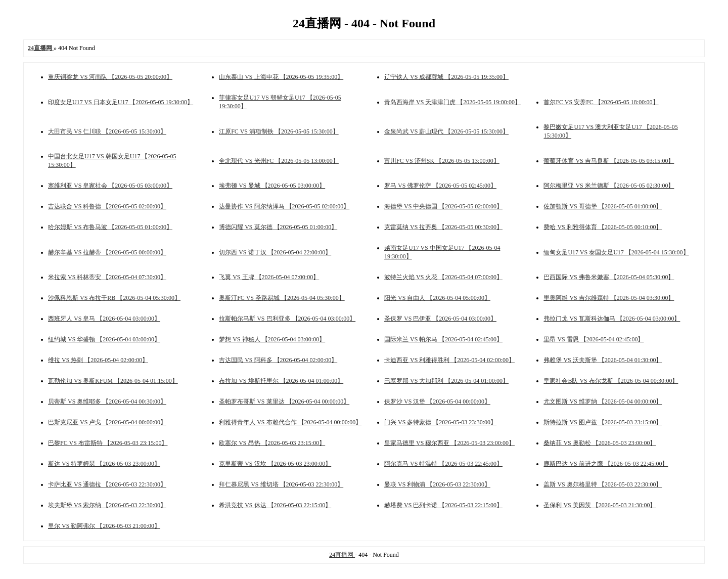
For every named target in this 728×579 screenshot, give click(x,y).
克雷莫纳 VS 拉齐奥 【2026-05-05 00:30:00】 (443, 227)
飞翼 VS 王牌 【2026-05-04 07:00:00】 (269, 277)
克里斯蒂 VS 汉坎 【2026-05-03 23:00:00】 (275, 464)
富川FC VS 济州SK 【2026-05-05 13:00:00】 (442, 161)
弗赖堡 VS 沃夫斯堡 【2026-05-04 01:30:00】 (603, 360)
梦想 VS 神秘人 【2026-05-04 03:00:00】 (272, 339)
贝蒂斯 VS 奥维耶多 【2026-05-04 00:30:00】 (107, 402)
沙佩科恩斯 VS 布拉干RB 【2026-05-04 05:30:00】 (114, 298)
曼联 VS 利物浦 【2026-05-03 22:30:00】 (437, 484)
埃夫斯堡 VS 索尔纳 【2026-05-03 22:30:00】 (107, 505)
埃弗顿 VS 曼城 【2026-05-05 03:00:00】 (272, 186)
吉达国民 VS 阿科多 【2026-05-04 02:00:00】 (278, 360)
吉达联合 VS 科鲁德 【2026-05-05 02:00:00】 (107, 206)
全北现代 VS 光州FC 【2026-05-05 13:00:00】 (279, 161)
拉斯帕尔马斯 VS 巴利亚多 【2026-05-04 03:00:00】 (287, 319)
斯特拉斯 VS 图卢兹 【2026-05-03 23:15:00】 (603, 422)
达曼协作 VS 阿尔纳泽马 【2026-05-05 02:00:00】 (284, 206)
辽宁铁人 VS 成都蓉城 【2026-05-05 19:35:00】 (446, 77)
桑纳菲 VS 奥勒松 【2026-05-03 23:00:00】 (600, 443)
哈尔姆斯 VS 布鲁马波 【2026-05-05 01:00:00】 (110, 227)
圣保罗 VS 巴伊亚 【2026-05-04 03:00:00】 (440, 319)
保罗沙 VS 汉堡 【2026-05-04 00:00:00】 (437, 402)
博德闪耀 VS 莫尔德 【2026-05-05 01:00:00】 (278, 227)
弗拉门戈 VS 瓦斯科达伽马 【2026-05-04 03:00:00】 (612, 319)
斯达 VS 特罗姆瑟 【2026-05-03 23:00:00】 (104, 464)
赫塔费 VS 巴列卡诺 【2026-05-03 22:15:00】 (443, 505)
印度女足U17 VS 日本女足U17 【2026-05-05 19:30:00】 (121, 102)
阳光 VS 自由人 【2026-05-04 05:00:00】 (437, 298)
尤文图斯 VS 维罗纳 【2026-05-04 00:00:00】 (603, 402)
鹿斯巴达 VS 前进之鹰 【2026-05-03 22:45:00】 (606, 464)
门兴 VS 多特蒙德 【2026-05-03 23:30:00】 (440, 422)
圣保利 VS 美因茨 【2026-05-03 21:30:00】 (600, 505)
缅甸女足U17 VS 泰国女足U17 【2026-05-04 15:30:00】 (616, 252)
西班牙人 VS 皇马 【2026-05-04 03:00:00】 (104, 319)
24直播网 (342, 555)
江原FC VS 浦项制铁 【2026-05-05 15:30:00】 (279, 131)
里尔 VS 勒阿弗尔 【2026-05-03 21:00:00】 (104, 526)
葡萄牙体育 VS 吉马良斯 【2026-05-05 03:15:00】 (609, 161)
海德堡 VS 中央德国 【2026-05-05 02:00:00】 (443, 206)
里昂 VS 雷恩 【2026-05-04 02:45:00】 (594, 339)
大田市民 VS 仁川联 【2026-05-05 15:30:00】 (107, 131)
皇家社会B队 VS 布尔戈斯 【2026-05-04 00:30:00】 (611, 381)
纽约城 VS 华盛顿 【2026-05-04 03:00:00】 (104, 339)
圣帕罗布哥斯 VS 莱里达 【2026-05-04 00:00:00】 (284, 402)
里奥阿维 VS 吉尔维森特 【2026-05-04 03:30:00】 (609, 298)
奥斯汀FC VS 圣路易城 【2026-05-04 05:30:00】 (282, 298)
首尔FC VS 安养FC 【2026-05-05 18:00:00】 (601, 102)
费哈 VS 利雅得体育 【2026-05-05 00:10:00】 (603, 227)
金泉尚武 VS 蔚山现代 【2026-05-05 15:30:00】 (446, 131)
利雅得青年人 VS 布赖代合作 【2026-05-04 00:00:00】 (290, 422)
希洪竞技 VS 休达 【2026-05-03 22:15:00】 (275, 505)
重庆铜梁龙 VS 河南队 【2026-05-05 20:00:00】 (110, 77)
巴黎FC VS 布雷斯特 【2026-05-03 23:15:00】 (108, 443)
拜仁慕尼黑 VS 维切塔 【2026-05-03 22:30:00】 (281, 484)
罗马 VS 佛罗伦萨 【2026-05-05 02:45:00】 (440, 186)
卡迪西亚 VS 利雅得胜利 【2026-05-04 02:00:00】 (449, 360)
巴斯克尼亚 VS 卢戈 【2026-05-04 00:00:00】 (107, 422)
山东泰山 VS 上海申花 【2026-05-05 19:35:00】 (281, 77)
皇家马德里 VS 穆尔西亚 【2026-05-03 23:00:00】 (449, 443)
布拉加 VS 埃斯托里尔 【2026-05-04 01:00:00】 (281, 381)
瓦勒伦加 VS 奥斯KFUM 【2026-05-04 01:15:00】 (113, 381)
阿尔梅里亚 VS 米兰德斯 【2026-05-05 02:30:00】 (609, 186)
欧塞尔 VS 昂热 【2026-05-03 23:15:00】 (272, 443)
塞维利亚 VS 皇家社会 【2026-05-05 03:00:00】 (110, 186)
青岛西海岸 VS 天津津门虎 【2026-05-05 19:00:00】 (452, 102)
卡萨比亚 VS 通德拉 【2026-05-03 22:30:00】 (107, 484)
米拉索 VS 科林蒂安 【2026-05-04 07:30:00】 (107, 277)
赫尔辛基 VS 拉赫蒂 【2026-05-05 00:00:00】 (107, 252)
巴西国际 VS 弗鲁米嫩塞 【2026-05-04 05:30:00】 (609, 277)
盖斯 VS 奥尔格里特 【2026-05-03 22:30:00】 (603, 484)
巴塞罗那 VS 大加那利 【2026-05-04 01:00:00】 (446, 381)
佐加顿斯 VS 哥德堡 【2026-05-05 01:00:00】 (603, 206)
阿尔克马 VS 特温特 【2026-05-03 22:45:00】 (443, 464)
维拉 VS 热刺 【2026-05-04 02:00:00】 (98, 360)
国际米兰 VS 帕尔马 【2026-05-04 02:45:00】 (443, 339)
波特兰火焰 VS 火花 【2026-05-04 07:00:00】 (443, 277)
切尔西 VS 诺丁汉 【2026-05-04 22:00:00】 (275, 252)
